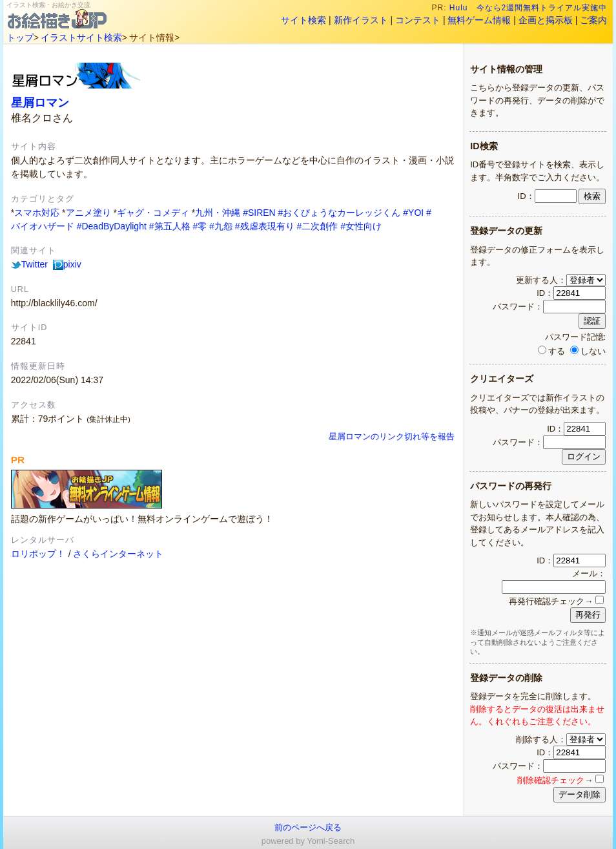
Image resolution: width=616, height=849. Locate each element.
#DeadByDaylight (112, 226)
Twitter (29, 264)
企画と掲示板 (546, 20)
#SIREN (259, 213)
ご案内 (593, 20)
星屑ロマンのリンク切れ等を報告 (392, 437)
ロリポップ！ (38, 554)
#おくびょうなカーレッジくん (340, 213)
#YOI (413, 213)
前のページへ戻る (308, 827)
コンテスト (418, 20)
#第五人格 (170, 226)
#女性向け (361, 226)
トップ (20, 37)
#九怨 (221, 226)
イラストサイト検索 (81, 37)
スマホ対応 (37, 213)
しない (588, 351)
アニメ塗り (88, 213)
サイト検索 (303, 20)
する (551, 351)
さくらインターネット (118, 554)
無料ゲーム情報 (479, 20)
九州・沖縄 (218, 213)
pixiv (67, 264)
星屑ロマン (40, 102)
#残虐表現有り (265, 226)
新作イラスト (361, 20)
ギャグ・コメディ (153, 213)
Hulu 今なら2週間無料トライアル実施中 (529, 8)
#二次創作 (317, 226)
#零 (200, 226)
